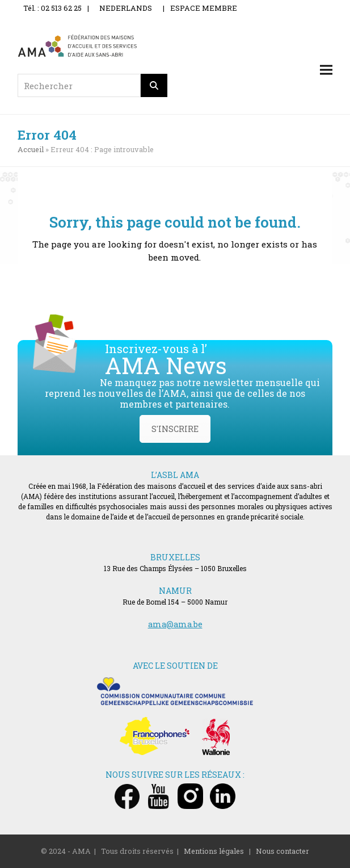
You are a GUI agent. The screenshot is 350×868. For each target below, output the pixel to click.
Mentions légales (214, 851)
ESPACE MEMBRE (204, 8)
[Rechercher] (154, 85)
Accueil (31, 149)
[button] (326, 70)
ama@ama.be (175, 624)
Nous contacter (282, 851)
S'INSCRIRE (175, 429)
